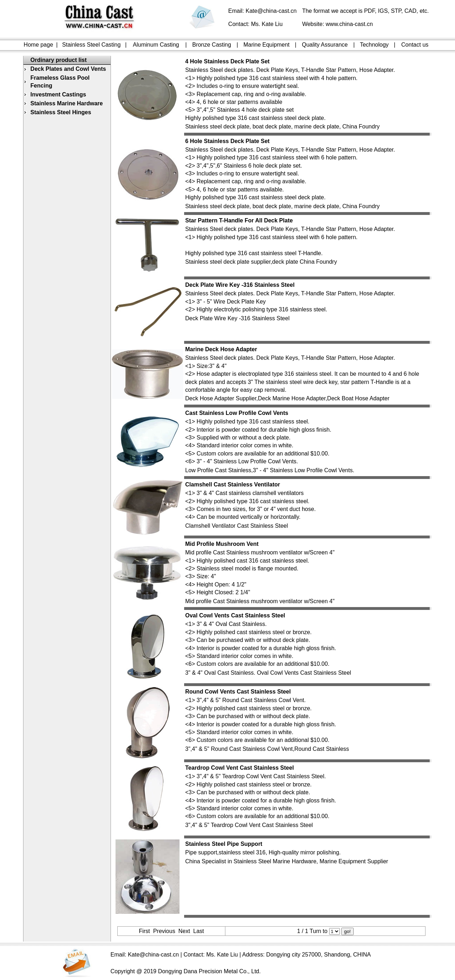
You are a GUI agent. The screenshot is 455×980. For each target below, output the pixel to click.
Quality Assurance (325, 45)
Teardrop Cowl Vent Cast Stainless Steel (240, 768)
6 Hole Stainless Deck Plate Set (227, 141)
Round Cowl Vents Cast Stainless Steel (238, 692)
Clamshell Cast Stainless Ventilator (233, 484)
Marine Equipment (267, 45)
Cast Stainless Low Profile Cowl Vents (237, 413)
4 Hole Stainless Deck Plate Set (227, 61)
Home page (39, 45)
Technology (374, 45)
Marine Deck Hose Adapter (221, 349)
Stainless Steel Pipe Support (224, 844)
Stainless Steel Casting (92, 45)
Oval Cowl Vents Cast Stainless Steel (235, 615)
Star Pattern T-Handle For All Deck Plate (239, 220)
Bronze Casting (212, 45)
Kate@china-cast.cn (271, 11)
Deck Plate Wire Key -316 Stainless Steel (240, 285)
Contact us (415, 45)
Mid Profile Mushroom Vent (222, 544)
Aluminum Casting (156, 45)
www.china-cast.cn (349, 24)
